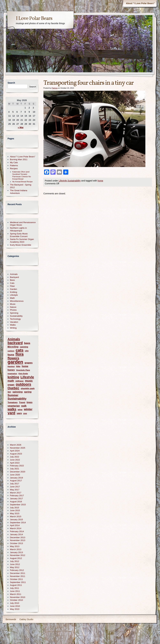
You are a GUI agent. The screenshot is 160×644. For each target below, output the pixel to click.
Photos (13, 310)
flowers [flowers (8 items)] (13, 358)
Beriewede (11, 619)
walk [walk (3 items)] (24, 406)
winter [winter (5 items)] (28, 409)
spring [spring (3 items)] (28, 392)
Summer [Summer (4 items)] (13, 395)
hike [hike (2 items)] (18, 366)
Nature (13, 307)
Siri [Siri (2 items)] (9, 392)
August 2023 (16, 454)
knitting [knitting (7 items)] (13, 377)
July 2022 (15, 457)
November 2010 (18, 597)
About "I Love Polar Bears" (23, 157)
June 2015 (15, 510)
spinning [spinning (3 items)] (18, 392)
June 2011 (15, 591)
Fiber (12, 286)
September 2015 (18, 505)
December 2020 (18, 472)
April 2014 (15, 525)
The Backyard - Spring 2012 (21, 186)
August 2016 (16, 502)
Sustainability (74, 181)
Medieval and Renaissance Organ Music (23, 224)
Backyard (14, 277)
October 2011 (16, 579)
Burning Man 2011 (19, 159)
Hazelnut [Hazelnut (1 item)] (11, 366)
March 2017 (16, 493)
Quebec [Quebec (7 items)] (14, 388)
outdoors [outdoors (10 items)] (23, 384)
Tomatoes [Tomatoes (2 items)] (13, 402)
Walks (13, 325)
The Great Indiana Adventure (19, 192)
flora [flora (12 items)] (20, 354)
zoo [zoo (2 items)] (25, 413)
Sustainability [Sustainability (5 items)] (17, 399)
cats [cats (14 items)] (20, 350)
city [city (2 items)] (27, 351)
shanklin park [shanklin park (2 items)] (28, 388)
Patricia (55, 88)
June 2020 (15, 475)
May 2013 (15, 546)
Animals (14, 274)
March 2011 (16, 594)
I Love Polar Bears (34, 19)
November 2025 (18, 448)
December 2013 (18, 537)
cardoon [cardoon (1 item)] (11, 351)
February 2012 (17, 570)
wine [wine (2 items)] (20, 410)
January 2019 (16, 478)
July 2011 (15, 588)
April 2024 (15, 451)
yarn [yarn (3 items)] (19, 413)
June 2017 (15, 487)
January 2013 (16, 552)
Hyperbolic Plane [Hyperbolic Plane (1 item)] (23, 370)
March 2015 (16, 516)
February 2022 (17, 466)
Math (12, 298)
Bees (12, 280)
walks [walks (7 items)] (12, 409)
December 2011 (18, 573)
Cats (12, 283)
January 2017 (16, 499)
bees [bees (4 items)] (27, 343)
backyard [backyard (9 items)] (15, 343)
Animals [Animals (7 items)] (14, 339)
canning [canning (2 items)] (24, 347)
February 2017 (17, 496)
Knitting (14, 292)
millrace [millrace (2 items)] (20, 381)
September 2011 (18, 582)
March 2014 (16, 528)
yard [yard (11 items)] (11, 413)
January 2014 (16, 534)
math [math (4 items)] (11, 381)
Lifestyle (63, 181)
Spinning (14, 313)
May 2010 (15, 609)
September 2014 (18, 523)
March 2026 (16, 445)
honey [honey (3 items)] (11, 370)
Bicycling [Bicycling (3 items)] (13, 347)
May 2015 (15, 513)
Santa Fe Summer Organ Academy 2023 (22, 241)
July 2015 (15, 508)
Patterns (14, 165)
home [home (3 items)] (25, 366)
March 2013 (16, 549)
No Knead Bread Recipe (23, 182)
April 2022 (15, 463)
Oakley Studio (26, 619)
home (100, 181)
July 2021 (15, 469)
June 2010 (15, 606)
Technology (15, 319)
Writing (13, 328)
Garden (14, 289)
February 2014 (17, 531)
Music (13, 304)
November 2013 (18, 540)
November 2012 (18, 555)
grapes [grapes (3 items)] (28, 363)
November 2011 (18, 576)
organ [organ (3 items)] (11, 385)
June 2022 (15, 460)
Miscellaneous (17, 301)
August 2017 (16, 481)
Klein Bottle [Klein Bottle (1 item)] (23, 374)
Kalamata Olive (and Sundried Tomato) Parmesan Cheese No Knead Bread (22, 175)
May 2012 (15, 567)
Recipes (14, 169)
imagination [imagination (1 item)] (12, 374)
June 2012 (15, 564)
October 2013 (16, 543)
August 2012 (16, 558)
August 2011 (16, 585)
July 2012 (15, 561)
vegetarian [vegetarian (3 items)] (14, 406)
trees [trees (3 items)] (30, 402)
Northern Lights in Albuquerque (18, 229)
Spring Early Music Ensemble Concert (19, 235)
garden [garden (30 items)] (15, 362)
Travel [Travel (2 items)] (22, 402)
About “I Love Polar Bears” (140, 3)
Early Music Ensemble (21, 245)
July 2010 (15, 603)
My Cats (14, 162)
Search (11, 83)
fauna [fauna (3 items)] (11, 355)
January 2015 (16, 520)
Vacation (14, 322)
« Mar (21, 127)
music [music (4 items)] (29, 381)
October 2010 (16, 600)
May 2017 (15, 490)
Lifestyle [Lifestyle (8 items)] (27, 377)
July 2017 (15, 484)
